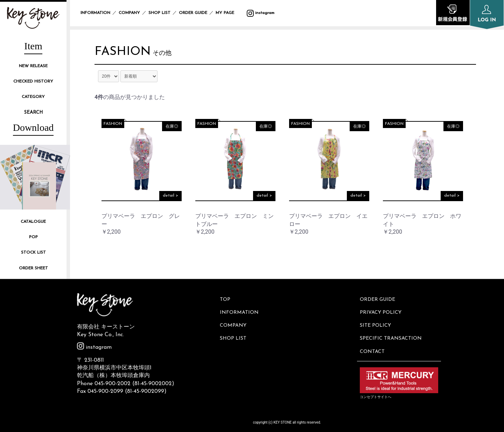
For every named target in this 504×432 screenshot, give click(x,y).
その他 (163, 54)
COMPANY (129, 13)
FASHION (123, 52)
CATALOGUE (33, 222)
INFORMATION (95, 13)
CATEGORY (33, 97)
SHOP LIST (159, 13)
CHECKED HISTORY (33, 82)
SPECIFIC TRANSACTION (391, 334)
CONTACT (373, 346)
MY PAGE (229, 13)
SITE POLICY (376, 322)
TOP (226, 299)
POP (33, 237)
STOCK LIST (33, 253)
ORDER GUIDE (193, 13)
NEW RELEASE (33, 66)
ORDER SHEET (33, 268)
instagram (261, 13)
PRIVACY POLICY (381, 310)
